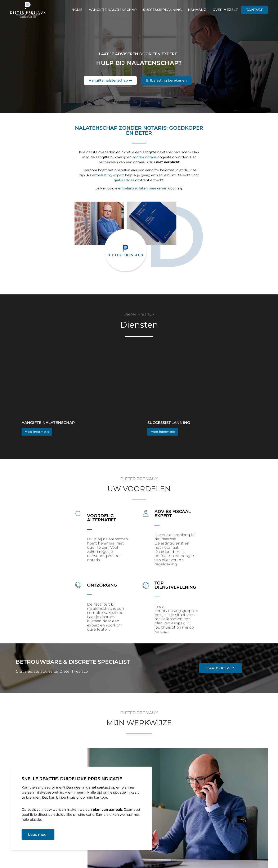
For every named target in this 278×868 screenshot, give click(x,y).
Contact (254, 10)
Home (77, 10)
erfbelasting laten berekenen (143, 188)
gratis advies (124, 180)
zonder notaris (145, 157)
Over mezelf (225, 10)
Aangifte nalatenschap (113, 10)
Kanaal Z (197, 10)
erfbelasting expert (108, 175)
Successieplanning (162, 10)
